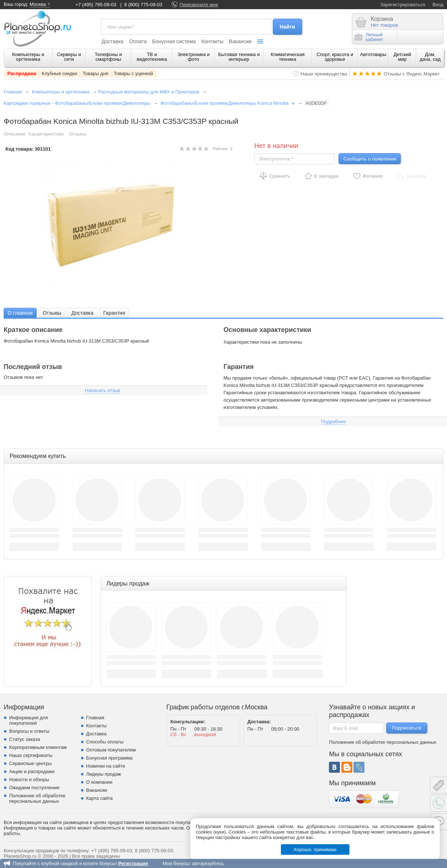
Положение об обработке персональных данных (37, 798)
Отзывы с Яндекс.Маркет (412, 74)
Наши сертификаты (31, 755)
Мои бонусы (176, 863)
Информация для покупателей (28, 720)
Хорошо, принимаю (315, 849)
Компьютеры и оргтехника (28, 57)
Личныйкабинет (369, 37)
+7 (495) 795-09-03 (96, 5)
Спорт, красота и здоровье (335, 57)
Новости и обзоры (29, 780)
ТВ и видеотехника (152, 57)
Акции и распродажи (32, 771)
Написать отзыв (103, 390)
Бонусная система (174, 41)
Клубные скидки (60, 73)
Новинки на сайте (106, 766)
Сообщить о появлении (370, 159)
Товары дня (95, 73)
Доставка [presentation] (82, 313)
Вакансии (240, 41)
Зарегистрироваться (403, 5)
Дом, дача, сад (430, 57)
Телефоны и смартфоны (108, 57)
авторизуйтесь (208, 863)
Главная (13, 92)
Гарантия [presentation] (114, 313)
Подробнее (334, 422)
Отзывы (78, 134)
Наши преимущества (324, 74)
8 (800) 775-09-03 (143, 5)
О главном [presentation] (20, 313)
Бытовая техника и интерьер (239, 57)
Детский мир (402, 57)
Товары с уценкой (133, 73)
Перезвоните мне (199, 5)
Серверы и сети (69, 57)
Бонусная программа (109, 758)
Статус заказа (25, 739)
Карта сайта (99, 798)
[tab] (20, 313)
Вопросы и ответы (29, 731)
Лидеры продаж (104, 774)
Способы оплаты (105, 742)
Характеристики (46, 134)
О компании (99, 782)
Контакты (212, 41)
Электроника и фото (193, 57)
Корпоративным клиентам (38, 747)
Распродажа (22, 73)
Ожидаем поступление (34, 788)
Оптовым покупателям (111, 750)
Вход (438, 5)
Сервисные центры (30, 763)
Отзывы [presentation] (52, 313)
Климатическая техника (287, 57)
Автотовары (373, 54)
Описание (15, 134)
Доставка (113, 41)
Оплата (138, 41)
